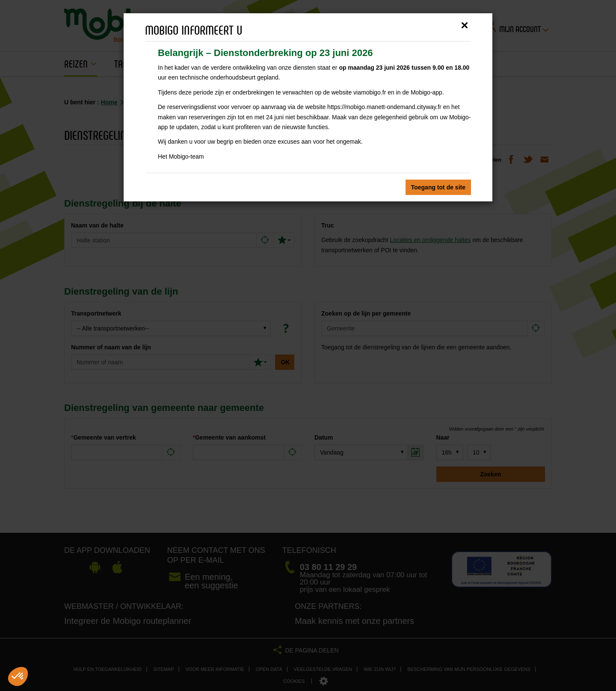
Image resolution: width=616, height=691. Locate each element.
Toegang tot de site (438, 187)
